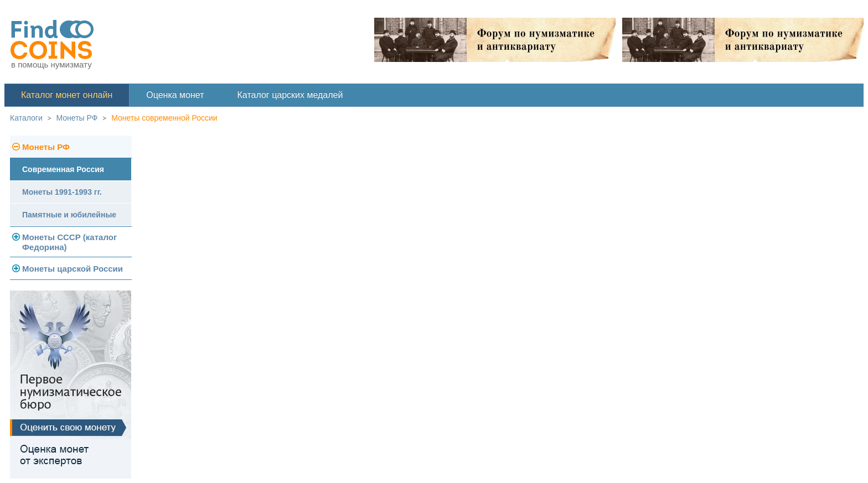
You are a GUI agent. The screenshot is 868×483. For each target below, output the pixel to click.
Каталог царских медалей (290, 95)
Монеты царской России (73, 269)
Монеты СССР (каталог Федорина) (69, 242)
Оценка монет (175, 95)
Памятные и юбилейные (69, 215)
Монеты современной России (164, 118)
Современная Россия (63, 169)
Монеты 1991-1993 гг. (62, 192)
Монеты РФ (77, 118)
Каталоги (26, 118)
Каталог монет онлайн (67, 95)
